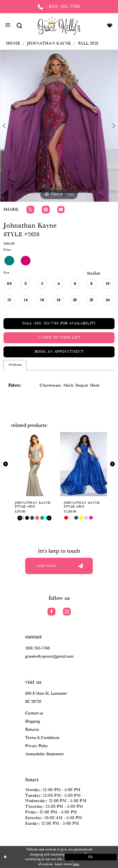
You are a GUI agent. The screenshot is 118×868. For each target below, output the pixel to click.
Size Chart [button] (94, 273)
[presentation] (34, 464)
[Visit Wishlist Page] (110, 26)
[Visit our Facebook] (51, 612)
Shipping (33, 722)
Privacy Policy (37, 746)
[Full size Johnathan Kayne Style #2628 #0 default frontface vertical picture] (59, 126)
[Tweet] (30, 210)
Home (13, 43)
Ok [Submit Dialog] (91, 857)
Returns (32, 730)
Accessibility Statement (44, 754)
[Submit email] (80, 566)
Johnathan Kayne (49, 43)
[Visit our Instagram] (67, 612)
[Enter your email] (59, 566)
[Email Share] (61, 210)
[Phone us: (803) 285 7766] (59, 7)
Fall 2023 (88, 43)
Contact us (34, 713)
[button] (8, 26)
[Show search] (19, 26)
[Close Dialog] (27, 857)
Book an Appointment (59, 352)
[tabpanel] (59, 126)
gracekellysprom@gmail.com (49, 656)
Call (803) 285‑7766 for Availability (59, 323)
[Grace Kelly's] (59, 25)
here (76, 864)
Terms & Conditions (42, 738)
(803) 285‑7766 (37, 648)
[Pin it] (46, 210)
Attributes (15, 365)
